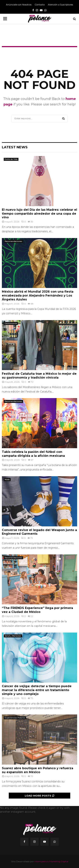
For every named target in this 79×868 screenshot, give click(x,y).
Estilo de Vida (11, 159)
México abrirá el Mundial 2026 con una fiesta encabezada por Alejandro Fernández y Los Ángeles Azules (38, 295)
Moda (7, 479)
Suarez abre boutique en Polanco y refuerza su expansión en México (38, 770)
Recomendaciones (13, 241)
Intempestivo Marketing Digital (51, 861)
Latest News (15, 147)
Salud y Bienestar (13, 636)
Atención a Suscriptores (60, 5)
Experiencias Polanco (15, 718)
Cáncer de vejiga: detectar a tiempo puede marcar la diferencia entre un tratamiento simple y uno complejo (37, 690)
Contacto (40, 5)
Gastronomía (11, 323)
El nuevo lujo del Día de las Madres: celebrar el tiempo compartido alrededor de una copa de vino (39, 214)
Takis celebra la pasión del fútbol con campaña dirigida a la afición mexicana (33, 454)
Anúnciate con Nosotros (19, 5)
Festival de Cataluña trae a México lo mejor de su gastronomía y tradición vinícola (39, 376)
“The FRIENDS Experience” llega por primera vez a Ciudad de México (37, 610)
